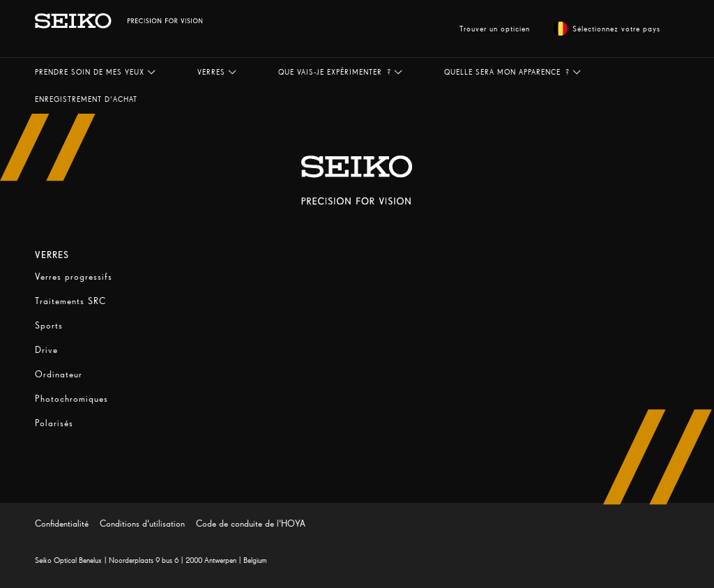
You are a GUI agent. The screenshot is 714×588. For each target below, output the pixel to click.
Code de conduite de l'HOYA (251, 523)
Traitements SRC (70, 301)
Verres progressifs (74, 277)
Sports (49, 325)
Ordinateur (59, 374)
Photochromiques (71, 399)
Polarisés (54, 423)
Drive (46, 350)
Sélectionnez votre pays (607, 29)
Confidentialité (62, 523)
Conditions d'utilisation (142, 523)
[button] (95, 72)
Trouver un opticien (495, 29)
